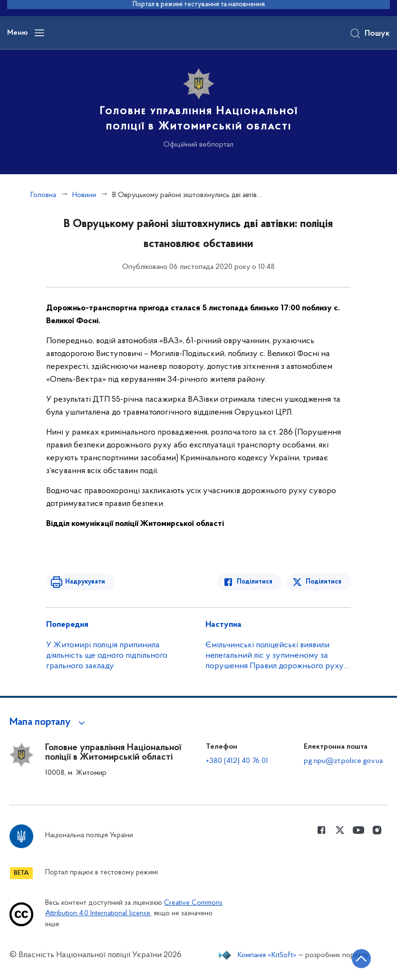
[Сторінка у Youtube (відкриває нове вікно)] (358, 830)
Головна (43, 195)
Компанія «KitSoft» (267, 955)
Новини (84, 195)
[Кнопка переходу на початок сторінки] (361, 959)
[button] (49, 723)
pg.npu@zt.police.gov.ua (343, 761)
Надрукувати (85, 582)
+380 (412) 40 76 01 (237, 761)
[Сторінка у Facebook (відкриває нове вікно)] (321, 830)
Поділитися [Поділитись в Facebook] (255, 582)
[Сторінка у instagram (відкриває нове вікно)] (377, 830)
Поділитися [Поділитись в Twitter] (324, 582)
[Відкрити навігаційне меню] (39, 33)
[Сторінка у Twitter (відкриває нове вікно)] (340, 830)
